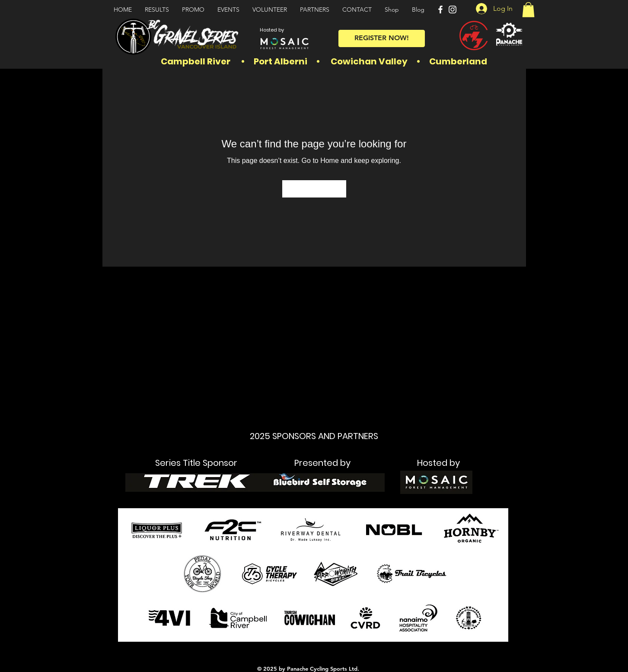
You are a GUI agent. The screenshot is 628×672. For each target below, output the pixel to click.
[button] (528, 10)
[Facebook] (440, 10)
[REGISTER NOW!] (382, 38)
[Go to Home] (314, 189)
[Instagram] (453, 10)
